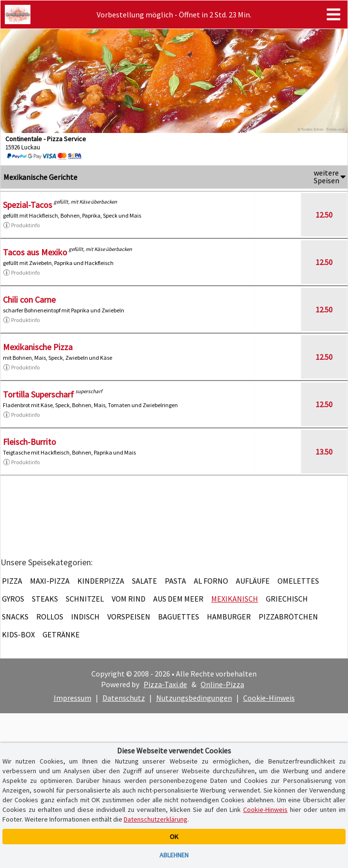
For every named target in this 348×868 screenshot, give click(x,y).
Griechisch (287, 599)
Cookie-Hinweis (269, 698)
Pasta (175, 581)
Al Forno (211, 581)
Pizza (12, 581)
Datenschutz (124, 698)
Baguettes (179, 617)
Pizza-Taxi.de (165, 684)
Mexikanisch (235, 599)
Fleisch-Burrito (29, 442)
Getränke (61, 634)
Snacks (15, 617)
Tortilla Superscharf (38, 394)
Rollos (50, 617)
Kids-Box (18, 634)
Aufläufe (253, 581)
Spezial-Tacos (28, 205)
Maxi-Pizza (50, 581)
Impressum (72, 698)
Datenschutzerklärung (156, 819)
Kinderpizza (101, 581)
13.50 (324, 452)
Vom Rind (129, 599)
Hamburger (229, 617)
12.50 (324, 215)
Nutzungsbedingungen (194, 698)
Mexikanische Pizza (38, 347)
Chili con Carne (29, 300)
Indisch (85, 617)
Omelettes (298, 581)
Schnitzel (85, 599)
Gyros (13, 599)
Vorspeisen (129, 617)
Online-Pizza (222, 684)
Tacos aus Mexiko (35, 252)
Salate (145, 581)
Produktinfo (21, 225)
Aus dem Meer (178, 599)
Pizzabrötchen (288, 617)
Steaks (45, 599)
